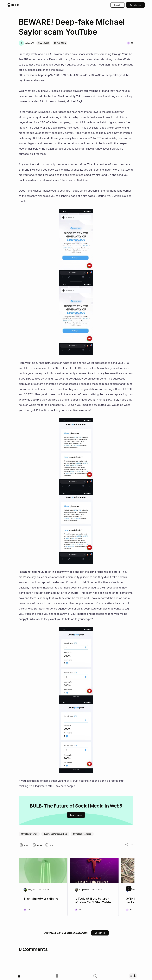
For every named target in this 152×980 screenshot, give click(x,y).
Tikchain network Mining (41, 899)
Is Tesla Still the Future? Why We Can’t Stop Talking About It (94, 901)
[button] (26, 43)
